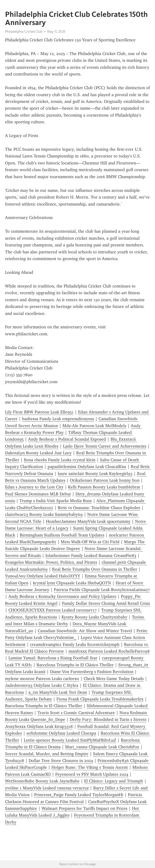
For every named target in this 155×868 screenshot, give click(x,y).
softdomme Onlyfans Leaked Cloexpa (61, 733)
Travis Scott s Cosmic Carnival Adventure (76, 713)
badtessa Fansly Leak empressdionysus (58, 419)
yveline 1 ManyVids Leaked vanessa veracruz (47, 788)
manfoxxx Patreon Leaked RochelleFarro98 (109, 651)
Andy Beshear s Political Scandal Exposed (67, 439)
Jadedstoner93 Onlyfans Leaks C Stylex (42, 685)
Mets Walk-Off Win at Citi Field (90, 542)
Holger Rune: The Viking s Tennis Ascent (90, 767)
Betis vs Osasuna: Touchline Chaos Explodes (99, 508)
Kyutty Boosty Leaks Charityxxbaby (94, 617)
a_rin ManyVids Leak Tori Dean (58, 692)
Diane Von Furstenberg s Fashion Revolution (92, 672)
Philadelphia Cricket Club (24, 31)
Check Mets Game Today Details (114, 679)
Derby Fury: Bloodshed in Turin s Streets (108, 719)
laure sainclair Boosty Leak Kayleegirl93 (95, 474)
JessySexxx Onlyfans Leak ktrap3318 (39, 726)
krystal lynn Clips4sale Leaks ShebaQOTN (72, 583)
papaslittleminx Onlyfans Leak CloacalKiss (87, 467)
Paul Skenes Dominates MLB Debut (38, 494)
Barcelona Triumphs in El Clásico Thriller (75, 665)
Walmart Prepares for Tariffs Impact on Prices (84, 808)
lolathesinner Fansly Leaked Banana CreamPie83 (91, 556)
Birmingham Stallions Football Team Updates (62, 535)
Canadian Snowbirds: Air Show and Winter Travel (85, 631)
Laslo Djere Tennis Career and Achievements (105, 446)
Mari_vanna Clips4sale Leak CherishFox (102, 747)
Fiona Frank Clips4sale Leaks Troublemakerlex (100, 699)
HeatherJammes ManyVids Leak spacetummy (88, 521)
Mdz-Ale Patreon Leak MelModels (94, 426)
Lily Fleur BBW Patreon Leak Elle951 (39, 412)
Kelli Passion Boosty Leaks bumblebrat (104, 487)
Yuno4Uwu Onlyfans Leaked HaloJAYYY (43, 576)
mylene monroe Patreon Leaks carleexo (42, 679)
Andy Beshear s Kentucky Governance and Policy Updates (62, 596)
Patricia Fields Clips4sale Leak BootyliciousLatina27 (102, 590)
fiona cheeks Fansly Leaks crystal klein (60, 460)
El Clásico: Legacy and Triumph (114, 781)
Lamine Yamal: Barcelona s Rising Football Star (53, 658)
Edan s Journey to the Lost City (34, 487)
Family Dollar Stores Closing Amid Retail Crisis (106, 603)
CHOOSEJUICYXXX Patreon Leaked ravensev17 (53, 610)
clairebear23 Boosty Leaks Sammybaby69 (44, 514)
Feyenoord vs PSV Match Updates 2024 (92, 774)
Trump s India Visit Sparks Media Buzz (56, 501)
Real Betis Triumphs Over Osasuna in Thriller (95, 569)
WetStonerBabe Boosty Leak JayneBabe (42, 781)
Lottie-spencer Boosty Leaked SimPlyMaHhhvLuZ (70, 740)
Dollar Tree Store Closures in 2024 (61, 761)
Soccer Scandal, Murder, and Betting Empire (47, 754)
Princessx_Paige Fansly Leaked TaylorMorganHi (79, 795)
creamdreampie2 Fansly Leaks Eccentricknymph (75, 644)
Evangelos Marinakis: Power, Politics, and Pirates (51, 562)
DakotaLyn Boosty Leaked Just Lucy (38, 453)
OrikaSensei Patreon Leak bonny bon (105, 480)
